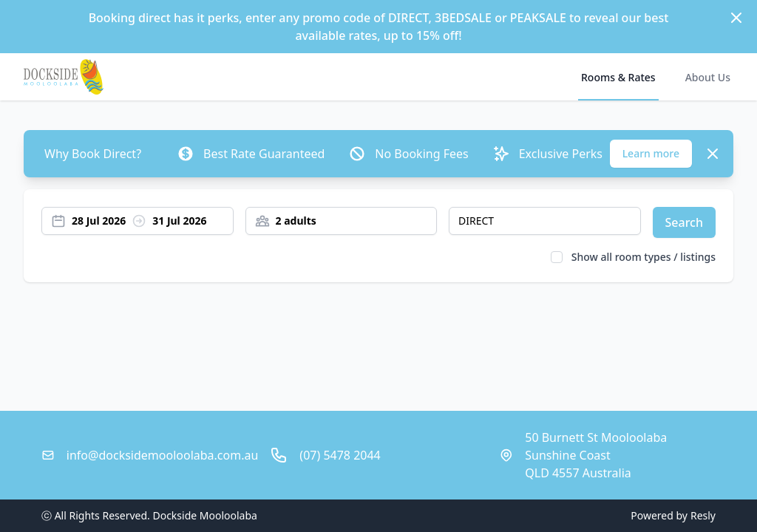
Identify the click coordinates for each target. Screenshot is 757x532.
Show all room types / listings (644, 257)
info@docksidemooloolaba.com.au (162, 455)
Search (684, 222)
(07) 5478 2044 (340, 455)
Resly (703, 515)
